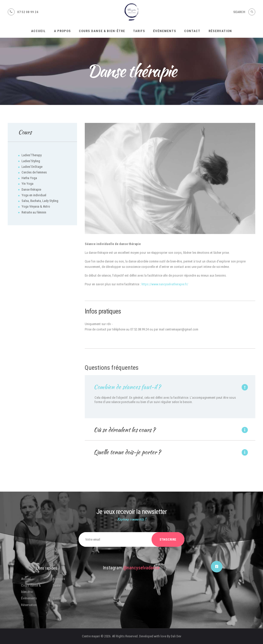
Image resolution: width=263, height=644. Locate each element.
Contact (58, 598)
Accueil (26, 579)
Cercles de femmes (34, 172)
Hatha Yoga (29, 178)
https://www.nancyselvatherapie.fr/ (165, 284)
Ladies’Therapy (32, 155)
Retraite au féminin (34, 212)
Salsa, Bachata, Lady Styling (40, 201)
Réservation (29, 605)
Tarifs (56, 585)
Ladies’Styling (31, 161)
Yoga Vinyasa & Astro (36, 206)
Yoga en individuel (34, 195)
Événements (29, 598)
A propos (59, 579)
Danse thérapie (31, 189)
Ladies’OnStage (32, 167)
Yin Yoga (27, 184)
